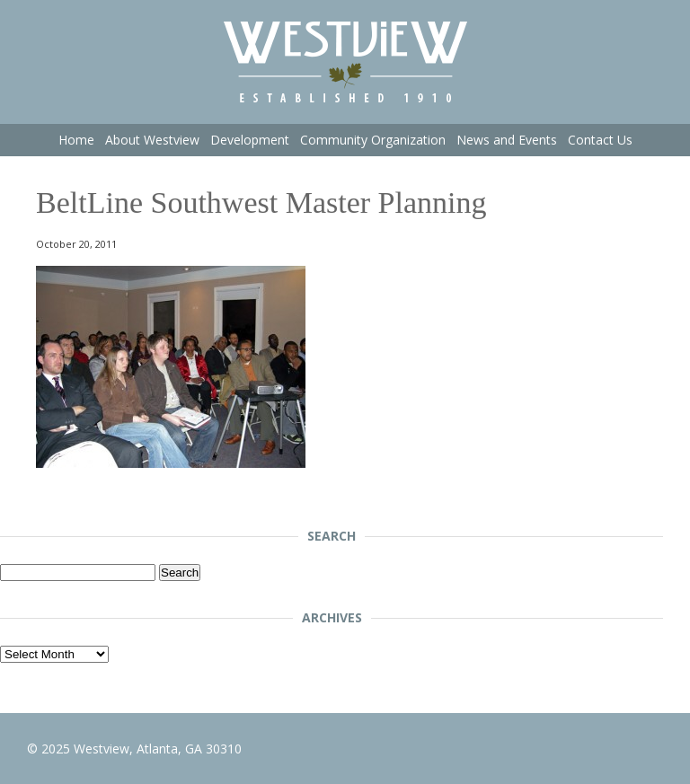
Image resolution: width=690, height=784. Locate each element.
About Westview (152, 140)
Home (76, 140)
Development (250, 140)
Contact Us (600, 140)
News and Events (507, 140)
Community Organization (373, 140)
